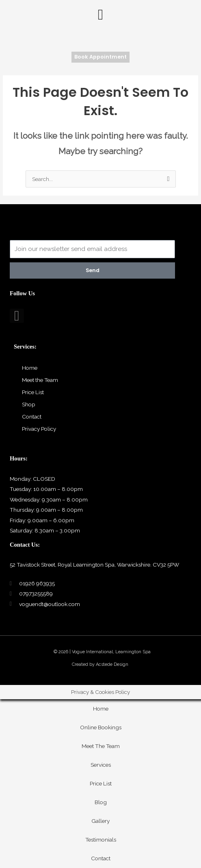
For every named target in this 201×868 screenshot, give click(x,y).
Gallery (100, 821)
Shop (29, 404)
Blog (101, 802)
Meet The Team (101, 746)
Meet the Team (40, 380)
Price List (33, 392)
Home (30, 368)
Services (101, 765)
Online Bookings (101, 727)
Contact (32, 417)
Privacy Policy (39, 429)
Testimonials (101, 840)
